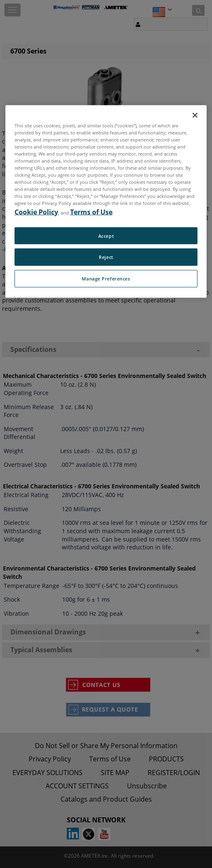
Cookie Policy (36, 212)
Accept (106, 235)
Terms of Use (91, 212)
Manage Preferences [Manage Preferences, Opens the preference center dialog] (106, 279)
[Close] (195, 115)
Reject (106, 257)
